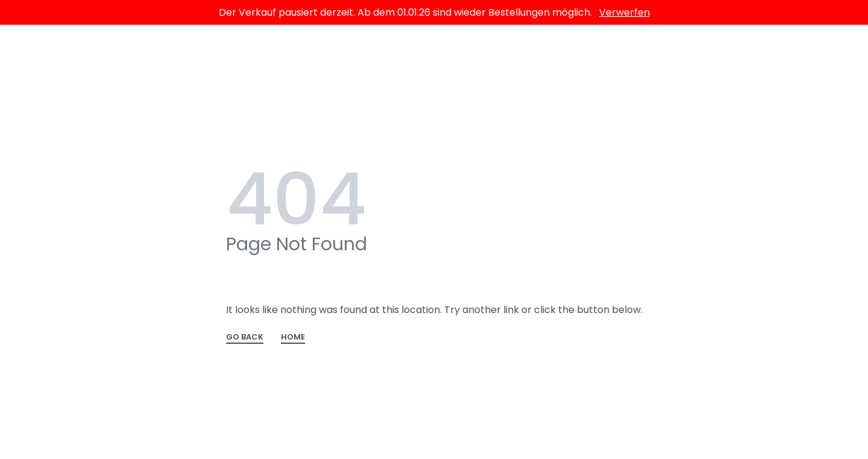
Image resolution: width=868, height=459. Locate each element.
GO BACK (245, 338)
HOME (293, 338)
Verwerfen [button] (624, 12)
